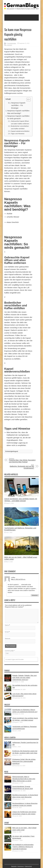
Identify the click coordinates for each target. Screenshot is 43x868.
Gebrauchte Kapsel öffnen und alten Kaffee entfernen (20, 122)
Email (7, 632)
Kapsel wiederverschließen (20, 131)
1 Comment (9, 45)
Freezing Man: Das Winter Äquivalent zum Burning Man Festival (23, 460)
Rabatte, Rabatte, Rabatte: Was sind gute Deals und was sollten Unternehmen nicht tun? (24, 678)
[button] (27, 100)
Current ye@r (10, 651)
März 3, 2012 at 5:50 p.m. (18, 579)
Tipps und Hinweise (18, 134)
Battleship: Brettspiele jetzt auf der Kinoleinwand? (20, 467)
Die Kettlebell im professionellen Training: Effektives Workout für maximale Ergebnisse (23, 847)
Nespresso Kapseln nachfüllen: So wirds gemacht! (18, 117)
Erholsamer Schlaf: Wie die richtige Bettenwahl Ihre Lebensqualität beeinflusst (24, 761)
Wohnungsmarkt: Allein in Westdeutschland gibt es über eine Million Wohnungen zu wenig (24, 779)
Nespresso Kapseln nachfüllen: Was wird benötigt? (18, 112)
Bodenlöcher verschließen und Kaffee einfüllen (20, 127)
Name (7, 625)
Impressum (21, 866)
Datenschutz (28, 866)
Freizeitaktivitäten (12, 43)
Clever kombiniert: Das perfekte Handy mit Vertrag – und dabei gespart (21, 500)
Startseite (14, 866)
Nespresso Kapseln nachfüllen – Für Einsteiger (18, 105)
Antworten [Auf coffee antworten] (35, 595)
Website (8, 638)
